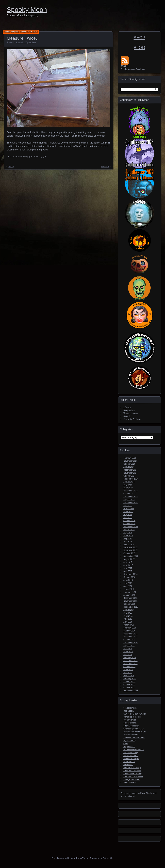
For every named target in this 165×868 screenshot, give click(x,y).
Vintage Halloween (132, 779)
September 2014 (131, 643)
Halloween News (131, 735)
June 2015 (128, 616)
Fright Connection (131, 726)
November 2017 (130, 550)
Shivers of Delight (131, 759)
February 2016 (130, 592)
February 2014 (130, 658)
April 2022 (128, 506)
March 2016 (129, 589)
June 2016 (128, 580)
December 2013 (130, 661)
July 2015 (128, 613)
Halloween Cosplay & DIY (135, 732)
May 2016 (128, 583)
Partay (11, 167)
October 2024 (129, 476)
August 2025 (129, 467)
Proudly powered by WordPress (67, 858)
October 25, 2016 (30, 32)
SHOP (140, 38)
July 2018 (128, 532)
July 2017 (128, 562)
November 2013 (130, 664)
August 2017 (129, 559)
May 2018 (128, 538)
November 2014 (130, 637)
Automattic (108, 858)
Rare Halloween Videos (134, 750)
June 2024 (128, 488)
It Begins (127, 407)
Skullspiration (129, 762)
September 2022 (131, 503)
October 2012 (129, 684)
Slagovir (127, 416)
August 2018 (129, 530)
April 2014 (128, 655)
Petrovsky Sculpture (132, 419)
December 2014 (130, 634)
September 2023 (131, 497)
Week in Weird (130, 782)
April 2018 (128, 541)
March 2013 (129, 675)
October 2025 (129, 464)
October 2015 (129, 604)
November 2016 (130, 574)
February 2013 (130, 678)
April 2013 (128, 673)
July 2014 (128, 649)
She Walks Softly (131, 753)
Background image (129, 793)
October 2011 (129, 687)
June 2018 (128, 535)
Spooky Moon (27, 10)
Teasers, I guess (131, 413)
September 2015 (131, 607)
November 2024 (130, 473)
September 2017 (131, 556)
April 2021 (128, 518)
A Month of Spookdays (26, 42)
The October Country (133, 773)
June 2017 (128, 565)
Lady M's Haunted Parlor (134, 738)
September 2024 (131, 479)
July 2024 (128, 485)
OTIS (126, 744)
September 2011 (131, 690)
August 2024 (129, 482)
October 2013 (129, 667)
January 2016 (129, 595)
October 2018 (129, 524)
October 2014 (129, 640)
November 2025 (130, 461)
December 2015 (130, 598)
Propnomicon (129, 747)
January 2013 (129, 681)
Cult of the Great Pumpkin (135, 714)
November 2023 (130, 491)
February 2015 (130, 628)
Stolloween (128, 765)
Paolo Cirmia (146, 793)
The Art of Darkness (132, 771)
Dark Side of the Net (132, 717)
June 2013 (128, 670)
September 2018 (131, 527)
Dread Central (130, 720)
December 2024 (130, 470)
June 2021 (128, 512)
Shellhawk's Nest (131, 756)
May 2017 (128, 568)
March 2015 (129, 625)
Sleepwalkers (129, 410)
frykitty (16, 32)
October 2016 (129, 577)
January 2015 (129, 631)
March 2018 (129, 544)
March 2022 (129, 509)
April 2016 (128, 586)
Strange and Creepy (132, 768)
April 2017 (128, 571)
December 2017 (130, 547)
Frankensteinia (130, 723)
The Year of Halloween (133, 776)
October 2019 (129, 521)
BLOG (139, 48)
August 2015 (129, 610)
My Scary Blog (130, 741)
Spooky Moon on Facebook (133, 69)
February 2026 (130, 458)
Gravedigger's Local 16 (134, 729)
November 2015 (130, 601)
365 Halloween (130, 708)
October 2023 (129, 494)
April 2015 (128, 622)
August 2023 (129, 500)
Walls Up (105, 167)
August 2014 (129, 646)
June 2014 (128, 652)
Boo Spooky (129, 711)
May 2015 (128, 619)
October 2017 (129, 553)
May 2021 (128, 515)
